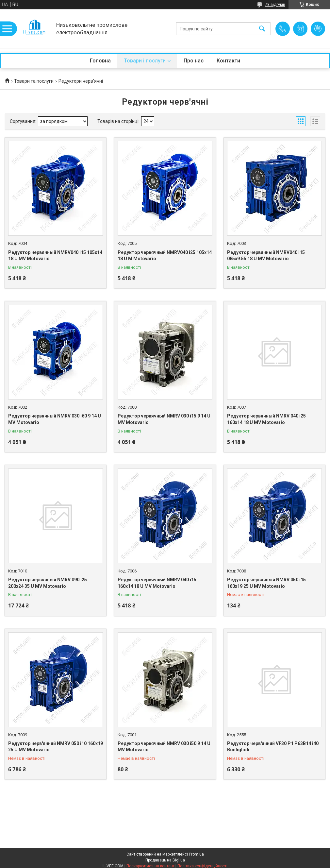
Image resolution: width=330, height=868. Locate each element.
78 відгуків (275, 5)
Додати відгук (318, 29)
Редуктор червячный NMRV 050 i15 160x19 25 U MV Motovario (266, 583)
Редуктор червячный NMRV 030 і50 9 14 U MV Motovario (164, 747)
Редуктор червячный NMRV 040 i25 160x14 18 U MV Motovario (266, 419)
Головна (100, 61)
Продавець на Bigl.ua (165, 860)
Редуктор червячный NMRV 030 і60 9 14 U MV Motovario (55, 419)
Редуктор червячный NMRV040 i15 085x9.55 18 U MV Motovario (266, 256)
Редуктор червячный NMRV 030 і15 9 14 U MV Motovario (164, 419)
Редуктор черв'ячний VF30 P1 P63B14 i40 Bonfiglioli (273, 747)
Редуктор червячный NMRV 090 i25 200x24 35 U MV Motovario (48, 583)
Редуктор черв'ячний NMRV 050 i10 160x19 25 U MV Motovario (56, 747)
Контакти (228, 61)
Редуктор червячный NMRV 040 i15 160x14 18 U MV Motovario (157, 583)
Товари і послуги (145, 61)
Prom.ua (196, 854)
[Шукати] (262, 29)
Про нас (194, 61)
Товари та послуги (34, 81)
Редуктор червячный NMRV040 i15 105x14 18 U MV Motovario (55, 256)
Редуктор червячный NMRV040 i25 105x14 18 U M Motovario (165, 256)
